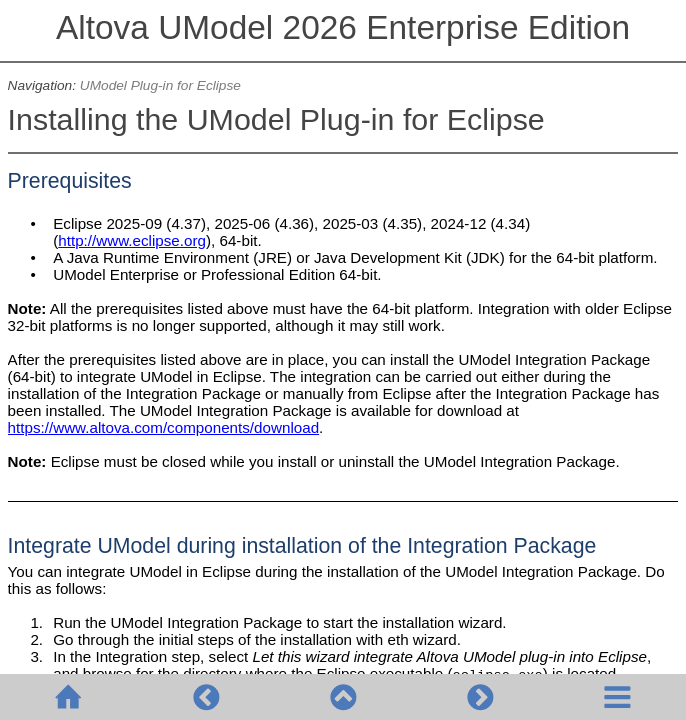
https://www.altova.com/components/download (164, 427)
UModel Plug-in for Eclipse (160, 85)
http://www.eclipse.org (132, 240)
